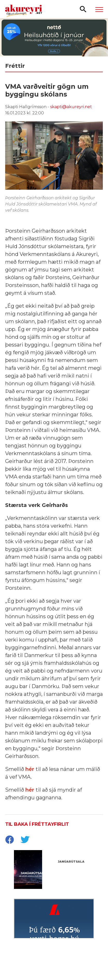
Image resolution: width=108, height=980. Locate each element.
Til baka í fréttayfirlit (37, 824)
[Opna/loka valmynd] (99, 9)
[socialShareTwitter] (25, 840)
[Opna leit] (83, 9)
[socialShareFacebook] (9, 840)
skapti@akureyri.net (71, 107)
